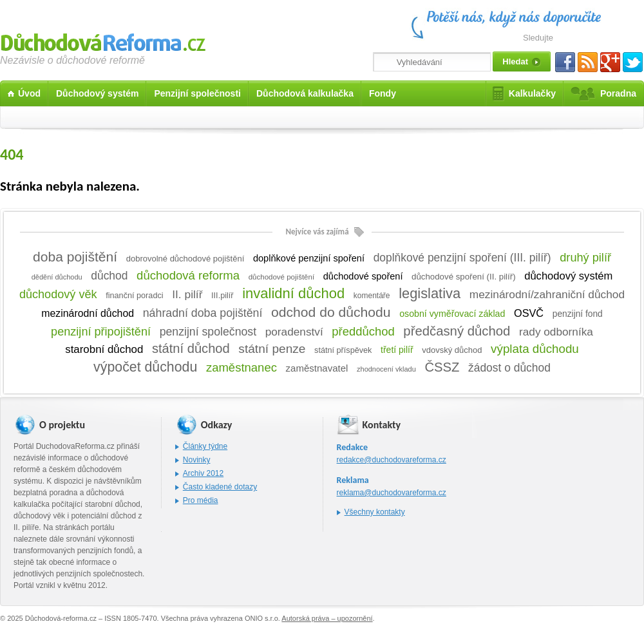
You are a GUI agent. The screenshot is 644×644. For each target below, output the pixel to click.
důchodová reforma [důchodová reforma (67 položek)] (188, 275)
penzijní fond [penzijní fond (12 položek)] (578, 314)
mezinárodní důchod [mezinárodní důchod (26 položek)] (88, 313)
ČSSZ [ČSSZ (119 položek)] (442, 367)
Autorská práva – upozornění (327, 618)
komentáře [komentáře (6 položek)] (372, 296)
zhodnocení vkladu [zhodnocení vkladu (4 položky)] (386, 369)
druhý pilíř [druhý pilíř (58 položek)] (585, 258)
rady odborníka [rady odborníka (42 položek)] (556, 332)
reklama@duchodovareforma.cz (392, 493)
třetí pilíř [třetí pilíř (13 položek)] (397, 350)
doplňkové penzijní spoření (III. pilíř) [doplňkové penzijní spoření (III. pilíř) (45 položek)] (462, 258)
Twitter (633, 62)
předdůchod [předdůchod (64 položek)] (363, 331)
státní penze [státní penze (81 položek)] (272, 349)
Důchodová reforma (103, 40)
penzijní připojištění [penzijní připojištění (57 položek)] (101, 332)
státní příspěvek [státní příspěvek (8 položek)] (343, 350)
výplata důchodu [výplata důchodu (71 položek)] (535, 349)
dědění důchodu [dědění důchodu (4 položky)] (57, 277)
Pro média (201, 500)
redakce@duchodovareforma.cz (392, 460)
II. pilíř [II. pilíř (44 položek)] (187, 294)
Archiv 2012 (203, 473)
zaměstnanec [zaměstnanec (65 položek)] (241, 367)
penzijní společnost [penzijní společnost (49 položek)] (208, 332)
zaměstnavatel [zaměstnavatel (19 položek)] (317, 368)
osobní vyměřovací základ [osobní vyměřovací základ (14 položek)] (452, 314)
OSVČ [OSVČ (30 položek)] (529, 313)
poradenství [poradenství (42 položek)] (294, 332)
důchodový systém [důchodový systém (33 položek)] (568, 276)
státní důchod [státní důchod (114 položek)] (191, 348)
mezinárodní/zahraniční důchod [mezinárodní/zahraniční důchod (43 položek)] (547, 294)
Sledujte (538, 38)
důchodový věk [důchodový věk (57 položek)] (58, 294)
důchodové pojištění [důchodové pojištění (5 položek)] (281, 277)
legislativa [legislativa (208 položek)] (430, 293)
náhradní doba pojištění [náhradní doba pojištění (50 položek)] (203, 313)
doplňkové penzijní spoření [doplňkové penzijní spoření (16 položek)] (309, 258)
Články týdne (205, 446)
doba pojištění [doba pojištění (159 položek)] (75, 257)
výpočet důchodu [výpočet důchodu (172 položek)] (145, 367)
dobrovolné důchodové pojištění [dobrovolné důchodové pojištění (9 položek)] (185, 259)
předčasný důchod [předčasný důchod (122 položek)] (457, 331)
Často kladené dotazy (220, 487)
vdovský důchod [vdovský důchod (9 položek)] (452, 350)
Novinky (197, 460)
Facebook (565, 62)
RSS (588, 62)
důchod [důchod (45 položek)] (109, 276)
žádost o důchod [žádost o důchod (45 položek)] (509, 368)
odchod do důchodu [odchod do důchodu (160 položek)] (331, 312)
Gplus (610, 62)
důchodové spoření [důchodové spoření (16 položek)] (363, 276)
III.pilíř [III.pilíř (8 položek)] (222, 296)
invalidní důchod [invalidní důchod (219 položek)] (293, 293)
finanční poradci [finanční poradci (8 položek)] (134, 296)
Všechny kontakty (375, 512)
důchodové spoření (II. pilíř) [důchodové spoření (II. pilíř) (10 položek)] (463, 277)
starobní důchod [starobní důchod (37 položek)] (104, 349)
